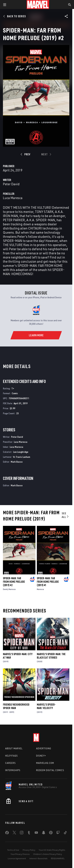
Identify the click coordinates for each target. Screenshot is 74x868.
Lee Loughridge (21, 452)
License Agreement (17, 858)
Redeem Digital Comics (50, 770)
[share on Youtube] (36, 833)
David (5, 589)
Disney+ (41, 756)
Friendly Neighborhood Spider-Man (16, 706)
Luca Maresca (13, 198)
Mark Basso (17, 462)
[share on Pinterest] (51, 833)
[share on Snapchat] (44, 833)
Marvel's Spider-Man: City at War (18, 656)
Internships (13, 770)
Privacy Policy (29, 850)
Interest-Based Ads (38, 858)
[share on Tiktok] (65, 833)
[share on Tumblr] (29, 833)
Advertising (44, 748)
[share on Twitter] (14, 833)
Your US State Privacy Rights (52, 850)
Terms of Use (13, 850)
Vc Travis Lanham (22, 457)
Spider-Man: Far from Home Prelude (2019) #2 (14, 582)
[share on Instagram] (22, 833)
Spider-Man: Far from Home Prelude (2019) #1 (48, 582)
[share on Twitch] (58, 833)
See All (65, 515)
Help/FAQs (11, 756)
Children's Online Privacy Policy (48, 854)
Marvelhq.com (45, 763)
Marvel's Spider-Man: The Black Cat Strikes (51, 656)
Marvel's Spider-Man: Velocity (46, 706)
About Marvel (14, 748)
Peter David (11, 184)
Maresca (12, 589)
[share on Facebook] (7, 833)
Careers (10, 763)
